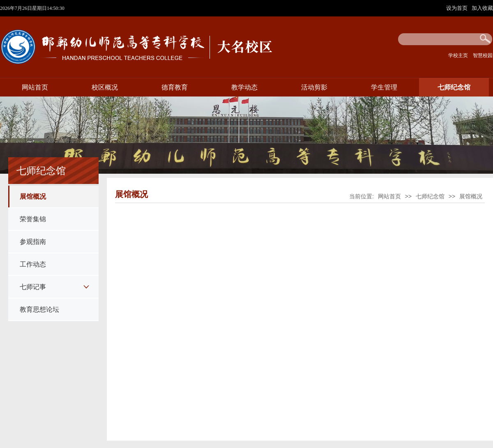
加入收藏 (482, 8)
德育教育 (175, 87)
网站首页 (35, 87)
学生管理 (384, 87)
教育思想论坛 (39, 309)
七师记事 (33, 287)
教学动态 (244, 87)
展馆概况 (33, 196)
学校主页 (458, 55)
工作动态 (33, 264)
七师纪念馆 (454, 87)
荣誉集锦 (33, 219)
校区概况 (105, 87)
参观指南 (33, 242)
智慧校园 (483, 55)
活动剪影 (314, 87)
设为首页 (458, 8)
